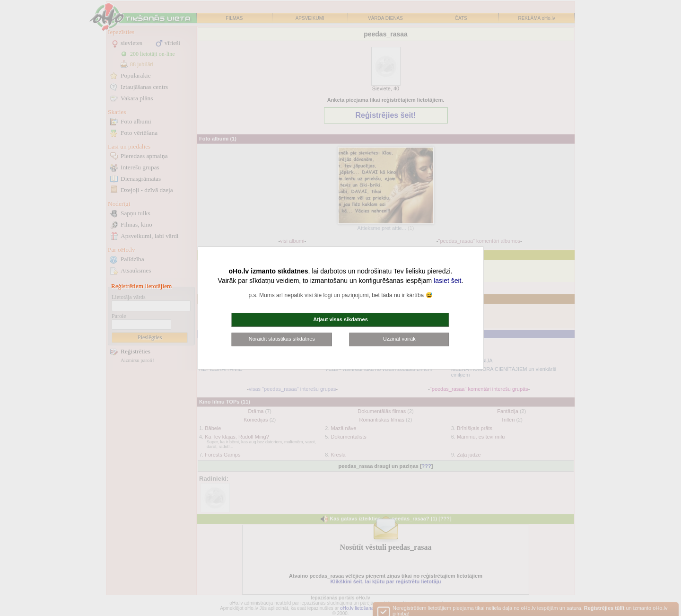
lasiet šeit (447, 281)
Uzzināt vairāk (399, 339)
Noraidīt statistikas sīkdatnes (282, 339)
